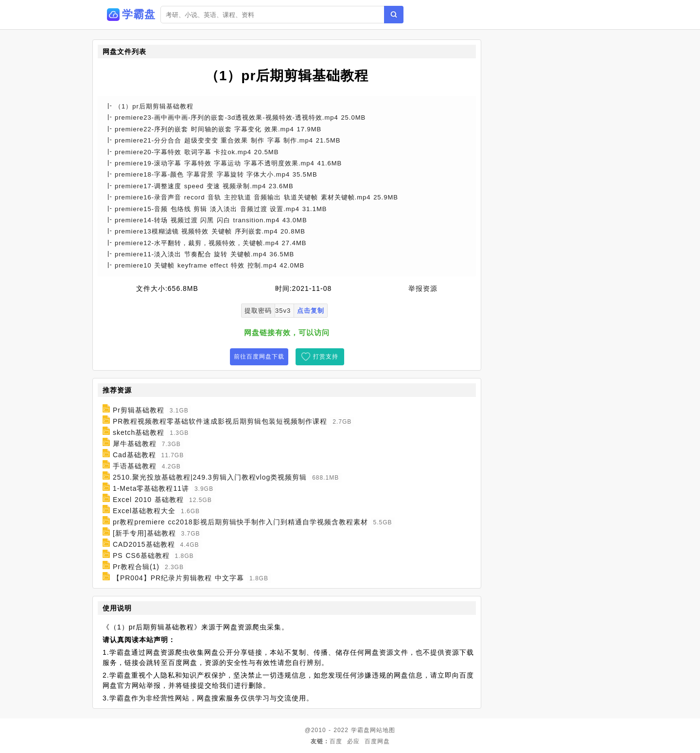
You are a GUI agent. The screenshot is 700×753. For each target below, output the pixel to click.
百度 (336, 741)
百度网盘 (377, 741)
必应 (353, 741)
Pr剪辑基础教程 (139, 410)
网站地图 (383, 730)
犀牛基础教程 (135, 444)
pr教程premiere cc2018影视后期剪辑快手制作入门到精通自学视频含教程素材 (240, 522)
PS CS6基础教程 (141, 556)
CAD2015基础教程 (144, 544)
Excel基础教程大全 (144, 511)
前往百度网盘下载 (259, 357)
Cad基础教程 (134, 455)
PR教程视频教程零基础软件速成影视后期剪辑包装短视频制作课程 (220, 421)
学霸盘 (360, 730)
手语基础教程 (135, 466)
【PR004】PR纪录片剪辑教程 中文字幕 (178, 578)
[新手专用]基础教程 (144, 533)
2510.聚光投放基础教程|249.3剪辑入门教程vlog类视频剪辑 (210, 477)
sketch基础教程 (139, 432)
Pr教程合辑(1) (136, 567)
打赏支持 (326, 357)
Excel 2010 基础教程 (148, 500)
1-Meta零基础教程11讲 (151, 488)
